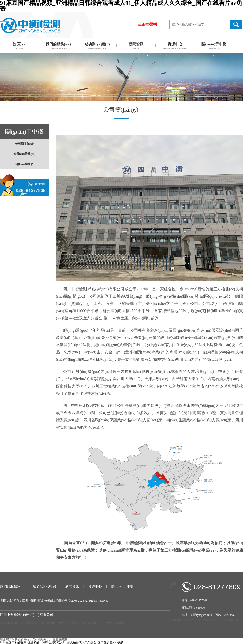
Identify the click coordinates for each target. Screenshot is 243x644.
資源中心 (95, 586)
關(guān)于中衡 (123, 586)
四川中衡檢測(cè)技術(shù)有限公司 (30, 25)
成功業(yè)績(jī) (44, 586)
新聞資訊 (72, 586)
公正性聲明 (147, 24)
